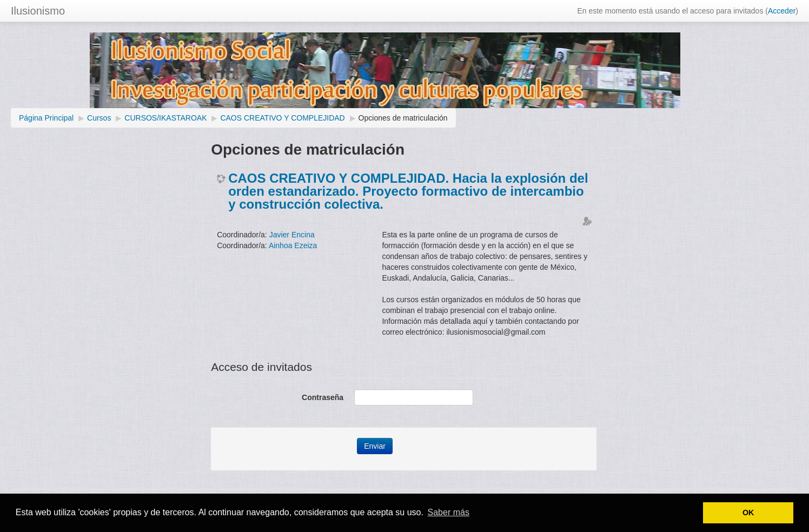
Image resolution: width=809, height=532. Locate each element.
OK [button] (748, 513)
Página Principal (46, 118)
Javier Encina (292, 235)
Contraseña (323, 397)
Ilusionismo (38, 11)
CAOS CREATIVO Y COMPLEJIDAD (282, 118)
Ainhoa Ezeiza (293, 245)
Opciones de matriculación (403, 118)
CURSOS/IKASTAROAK (165, 118)
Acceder (782, 11)
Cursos (99, 118)
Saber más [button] (449, 512)
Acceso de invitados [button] (261, 367)
